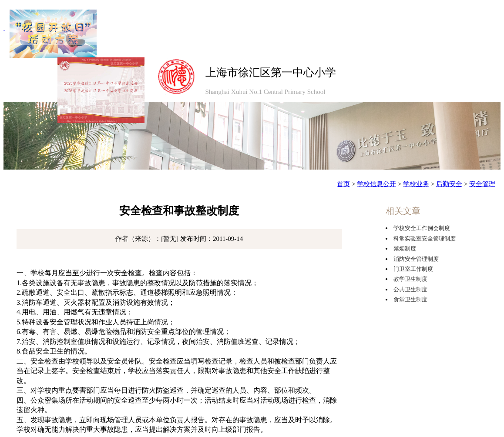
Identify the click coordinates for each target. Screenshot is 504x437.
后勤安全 (449, 184)
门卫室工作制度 (413, 269)
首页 (343, 184)
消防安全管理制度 (416, 259)
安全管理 (482, 184)
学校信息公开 (376, 184)
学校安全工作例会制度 (422, 228)
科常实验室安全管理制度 (425, 239)
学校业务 (416, 184)
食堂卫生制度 (410, 299)
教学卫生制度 (410, 279)
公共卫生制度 (410, 289)
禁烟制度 (405, 249)
